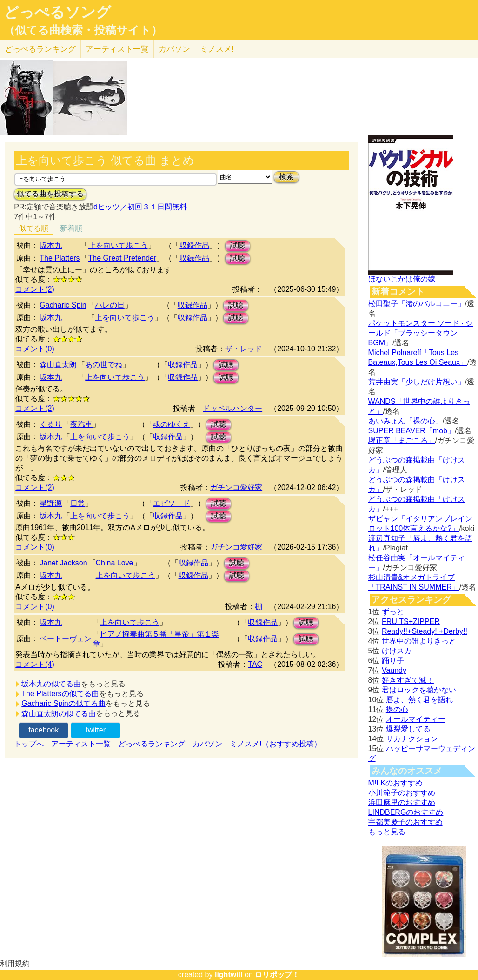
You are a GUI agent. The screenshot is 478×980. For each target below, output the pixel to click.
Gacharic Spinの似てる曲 (63, 703)
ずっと (393, 612)
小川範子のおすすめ (402, 793)
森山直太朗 (58, 365)
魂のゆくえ (172, 424)
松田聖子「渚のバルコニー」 (417, 304)
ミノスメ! (217, 49)
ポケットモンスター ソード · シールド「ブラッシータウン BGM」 (421, 333)
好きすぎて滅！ (408, 680)
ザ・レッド (244, 349)
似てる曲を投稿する (50, 194)
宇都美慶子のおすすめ (405, 822)
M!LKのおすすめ (395, 783)
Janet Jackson (63, 563)
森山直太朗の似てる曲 (59, 714)
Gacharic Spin (63, 305)
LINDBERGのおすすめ (406, 812)
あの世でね (104, 365)
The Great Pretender (123, 258)
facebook (43, 730)
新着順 (71, 228)
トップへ (29, 744)
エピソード (172, 503)
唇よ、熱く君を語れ (419, 700)
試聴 (238, 245)
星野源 (51, 503)
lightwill (229, 975)
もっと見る (387, 832)
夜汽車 (81, 424)
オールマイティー (416, 719)
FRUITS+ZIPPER (411, 621)
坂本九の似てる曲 (51, 684)
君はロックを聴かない (419, 690)
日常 (78, 503)
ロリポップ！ (277, 975)
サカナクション (412, 739)
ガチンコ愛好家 (236, 487)
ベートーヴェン (66, 639)
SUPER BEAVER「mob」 (412, 431)
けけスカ (397, 651)
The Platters (60, 258)
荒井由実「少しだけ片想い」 (417, 382)
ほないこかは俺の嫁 (402, 279)
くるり (51, 424)
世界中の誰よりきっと (419, 641)
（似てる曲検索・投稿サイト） (83, 30)
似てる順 (33, 228)
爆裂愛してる (408, 729)
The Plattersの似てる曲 (60, 694)
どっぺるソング (57, 12)
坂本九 (51, 245)
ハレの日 (110, 305)
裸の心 (397, 709)
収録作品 (194, 245)
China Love (115, 563)
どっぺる (40, 49)
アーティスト (117, 49)
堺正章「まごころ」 (402, 440)
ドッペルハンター (232, 408)
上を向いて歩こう (118, 245)
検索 (286, 177)
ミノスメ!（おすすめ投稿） (275, 744)
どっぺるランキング (152, 744)
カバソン (174, 49)
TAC (255, 664)
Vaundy (394, 670)
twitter (96, 730)
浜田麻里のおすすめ (402, 802)
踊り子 (393, 661)
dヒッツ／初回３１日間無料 (140, 207)
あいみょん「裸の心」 (405, 421)
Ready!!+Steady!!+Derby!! (425, 631)
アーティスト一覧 (81, 744)
